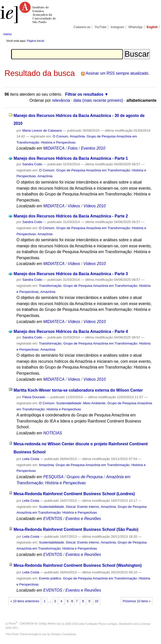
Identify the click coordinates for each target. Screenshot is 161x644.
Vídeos (74, 206)
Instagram (118, 27)
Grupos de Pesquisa (85, 477)
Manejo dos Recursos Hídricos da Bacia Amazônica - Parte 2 (71, 216)
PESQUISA (53, 477)
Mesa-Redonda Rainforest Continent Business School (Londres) (74, 494)
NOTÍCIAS (53, 433)
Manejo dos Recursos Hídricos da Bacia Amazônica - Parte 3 (71, 274)
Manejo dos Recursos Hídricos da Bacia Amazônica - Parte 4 (71, 331)
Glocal (71, 507)
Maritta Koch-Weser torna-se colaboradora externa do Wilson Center (78, 390)
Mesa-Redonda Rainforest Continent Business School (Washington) (78, 565)
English (152, 27)
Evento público (50, 578)
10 (97, 601)
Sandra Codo (32, 164)
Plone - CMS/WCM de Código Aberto (32, 623)
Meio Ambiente (94, 403)
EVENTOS (53, 519)
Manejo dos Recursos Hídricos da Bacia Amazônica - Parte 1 (71, 158)
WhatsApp (135, 27)
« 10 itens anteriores (25, 601)
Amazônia (77, 136)
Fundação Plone (95, 623)
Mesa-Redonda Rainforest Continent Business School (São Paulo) (76, 529)
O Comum (61, 136)
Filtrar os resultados (84, 94)
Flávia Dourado (34, 397)
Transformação (50, 286)
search (150, 34)
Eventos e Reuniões (83, 519)
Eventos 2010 (93, 148)
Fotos (73, 148)
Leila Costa (31, 459)
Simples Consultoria (63, 634)
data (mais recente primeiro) (98, 100)
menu (7, 34)
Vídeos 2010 (95, 206)
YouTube (101, 27)
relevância (61, 100)
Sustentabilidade (69, 403)
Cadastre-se (82, 27)
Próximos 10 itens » (137, 601)
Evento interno (88, 507)
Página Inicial (35, 41)
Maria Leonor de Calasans (42, 130)
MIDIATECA (54, 148)
